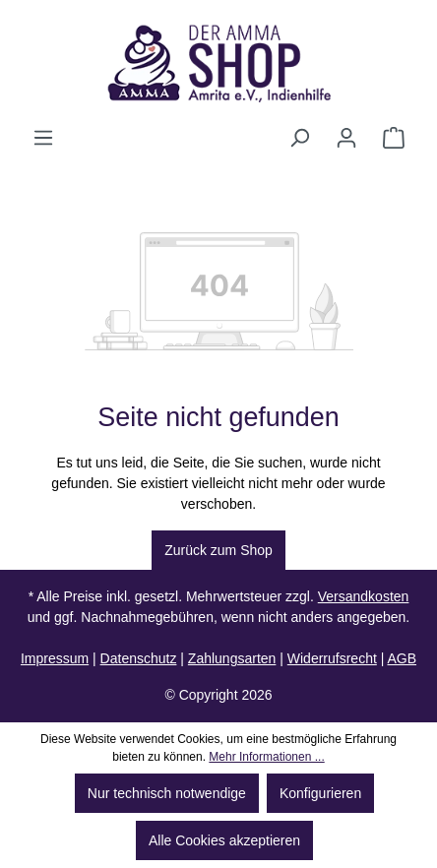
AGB (402, 658)
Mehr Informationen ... (266, 757)
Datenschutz (139, 658)
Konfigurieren (320, 793)
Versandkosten (364, 596)
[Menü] (43, 138)
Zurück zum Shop (218, 550)
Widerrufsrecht (332, 658)
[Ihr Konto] (346, 138)
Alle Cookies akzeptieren (224, 840)
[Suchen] (299, 138)
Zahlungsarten (232, 658)
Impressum (55, 658)
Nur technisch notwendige (167, 793)
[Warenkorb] (394, 138)
